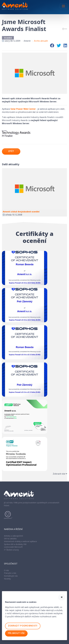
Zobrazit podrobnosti (23, 626)
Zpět (11, 151)
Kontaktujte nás (11, 576)
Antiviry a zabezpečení (13, 536)
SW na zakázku (10, 539)
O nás (6, 570)
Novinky (7, 579)
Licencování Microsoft (13, 547)
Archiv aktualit (41, 41)
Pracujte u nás (10, 573)
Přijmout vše (16, 633)
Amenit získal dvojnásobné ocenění (21, 212)
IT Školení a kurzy (11, 550)
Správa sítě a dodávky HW (15, 544)
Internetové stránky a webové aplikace (20, 541)
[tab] (34, 474)
